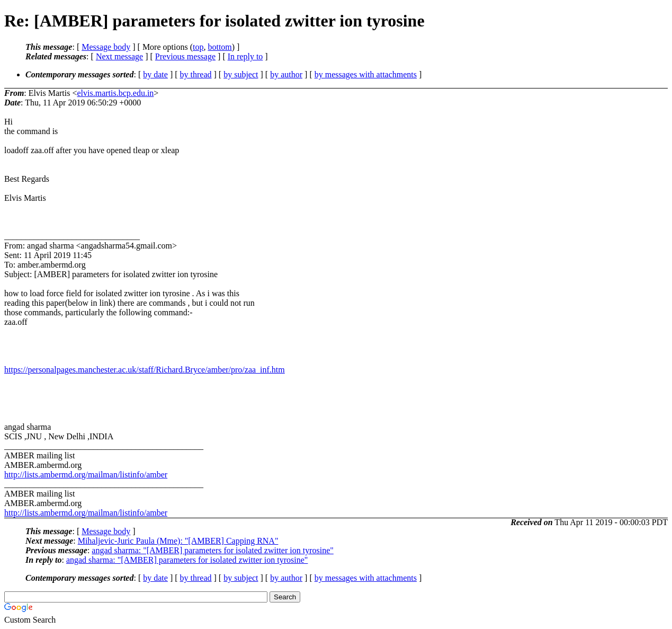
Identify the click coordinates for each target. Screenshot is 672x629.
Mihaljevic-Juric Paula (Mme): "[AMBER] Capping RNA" (178, 541)
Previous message (185, 56)
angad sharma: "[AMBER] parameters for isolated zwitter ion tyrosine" (212, 550)
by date (155, 74)
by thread (196, 74)
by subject (241, 74)
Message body (106, 47)
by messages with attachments (366, 74)
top (198, 47)
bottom (219, 47)
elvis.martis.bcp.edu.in (115, 93)
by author (286, 74)
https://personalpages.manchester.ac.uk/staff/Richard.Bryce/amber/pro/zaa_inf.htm (145, 370)
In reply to (245, 56)
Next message (119, 56)
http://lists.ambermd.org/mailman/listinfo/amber (86, 475)
